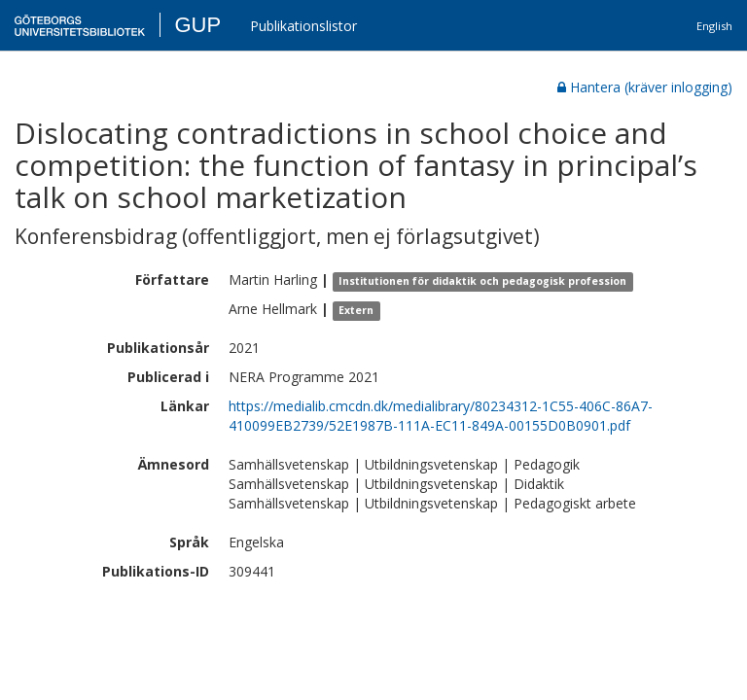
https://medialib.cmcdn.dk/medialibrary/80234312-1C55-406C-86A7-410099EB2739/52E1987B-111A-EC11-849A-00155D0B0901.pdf (441, 416)
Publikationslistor (303, 26)
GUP (197, 25)
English (714, 26)
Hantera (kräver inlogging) (645, 87)
